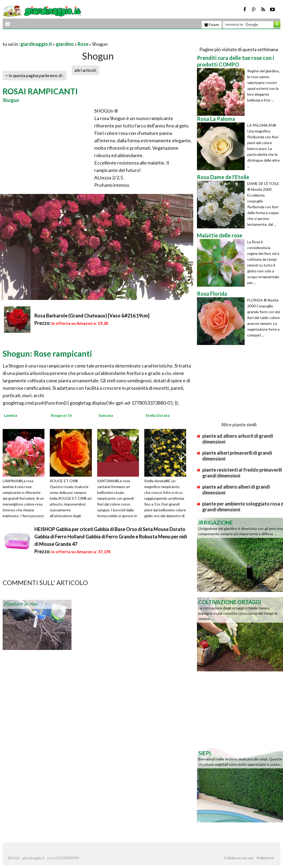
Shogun (11, 100)
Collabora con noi (239, 858)
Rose (83, 44)
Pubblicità (265, 858)
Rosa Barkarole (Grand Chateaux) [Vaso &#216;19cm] (92, 316)
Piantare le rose (21, 604)
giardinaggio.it (36, 44)
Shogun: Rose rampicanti (47, 353)
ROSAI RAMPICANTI (40, 91)
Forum (212, 25)
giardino (65, 44)
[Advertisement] (65, 37)
